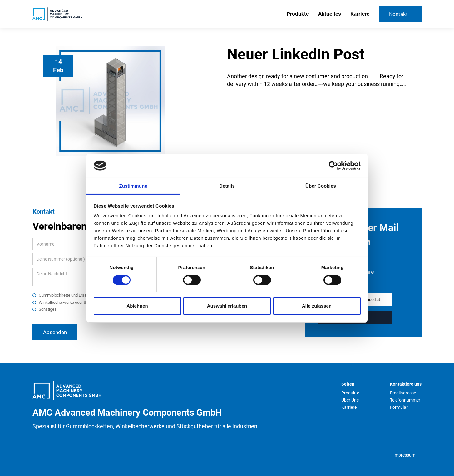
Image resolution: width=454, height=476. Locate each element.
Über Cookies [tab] (321, 186)
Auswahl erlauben (227, 306)
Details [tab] (227, 186)
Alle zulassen (317, 306)
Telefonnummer (405, 400)
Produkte (298, 14)
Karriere (360, 14)
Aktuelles (330, 14)
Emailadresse (403, 393)
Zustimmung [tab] (133, 186)
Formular (399, 407)
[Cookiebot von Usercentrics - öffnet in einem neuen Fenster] (333, 166)
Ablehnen (137, 306)
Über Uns (350, 400)
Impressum (404, 455)
